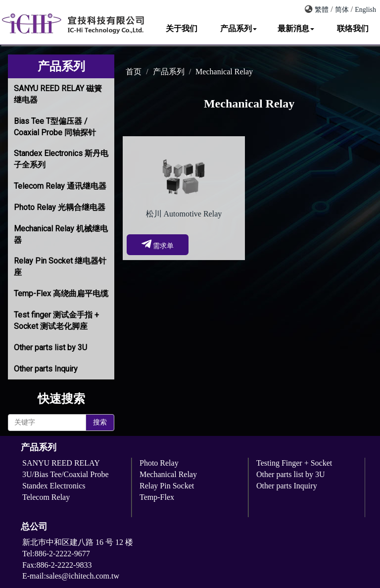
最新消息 (296, 28)
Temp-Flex (157, 497)
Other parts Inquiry (46, 369)
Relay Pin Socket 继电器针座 (60, 267)
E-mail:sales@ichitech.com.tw (71, 576)
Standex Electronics (54, 486)
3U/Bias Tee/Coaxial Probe (66, 474)
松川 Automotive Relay (184, 214)
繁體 (322, 10)
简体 (342, 10)
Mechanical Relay (224, 72)
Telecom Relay (46, 497)
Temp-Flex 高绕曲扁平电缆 (61, 294)
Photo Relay (159, 463)
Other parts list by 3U (50, 347)
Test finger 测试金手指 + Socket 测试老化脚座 (56, 321)
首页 (134, 72)
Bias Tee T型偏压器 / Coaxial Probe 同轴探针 (55, 127)
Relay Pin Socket (167, 486)
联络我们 (353, 28)
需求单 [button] (158, 244)
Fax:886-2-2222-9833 (57, 565)
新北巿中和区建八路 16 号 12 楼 (78, 542)
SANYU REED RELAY (61, 463)
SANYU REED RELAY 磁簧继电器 (58, 94)
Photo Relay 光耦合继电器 (60, 207)
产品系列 (238, 28)
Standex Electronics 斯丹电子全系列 (61, 159)
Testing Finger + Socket (294, 463)
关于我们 (182, 28)
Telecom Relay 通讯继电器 (60, 186)
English (365, 10)
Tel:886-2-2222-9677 (60, 554)
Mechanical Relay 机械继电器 (61, 234)
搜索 (100, 422)
